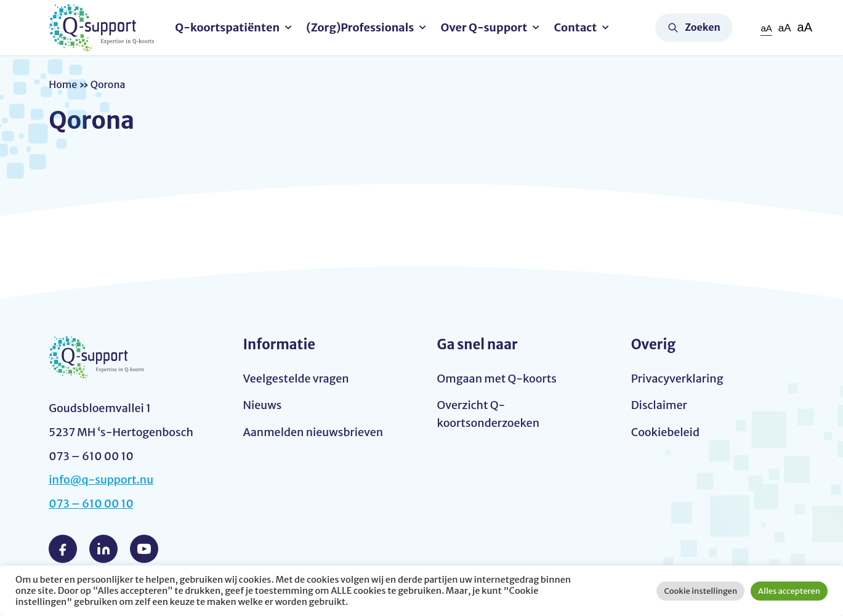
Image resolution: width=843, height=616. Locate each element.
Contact (576, 27)
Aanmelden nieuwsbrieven (313, 432)
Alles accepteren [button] (789, 591)
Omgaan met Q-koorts (497, 379)
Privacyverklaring (677, 379)
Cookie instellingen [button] (700, 591)
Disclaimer (659, 405)
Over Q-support (484, 27)
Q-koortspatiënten (227, 27)
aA (766, 28)
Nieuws (262, 405)
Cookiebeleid (665, 432)
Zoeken (703, 27)
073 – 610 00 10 (91, 504)
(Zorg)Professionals (360, 27)
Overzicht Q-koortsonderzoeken (489, 414)
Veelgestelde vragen (296, 379)
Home (63, 84)
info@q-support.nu (101, 480)
